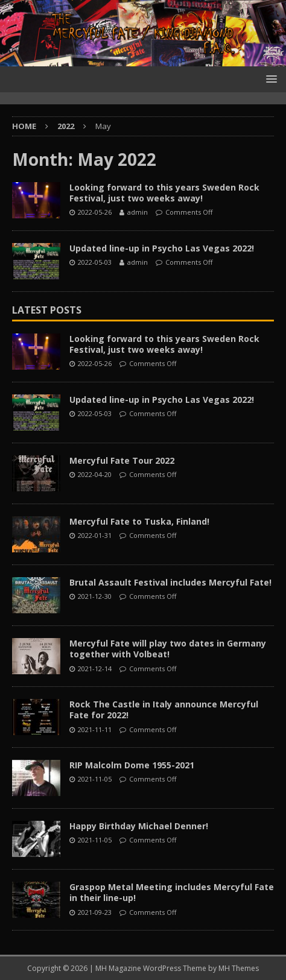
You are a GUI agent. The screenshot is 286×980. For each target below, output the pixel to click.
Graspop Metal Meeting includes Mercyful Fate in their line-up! (172, 892)
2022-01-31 (95, 535)
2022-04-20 (95, 474)
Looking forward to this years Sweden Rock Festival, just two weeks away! (164, 193)
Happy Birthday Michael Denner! (139, 826)
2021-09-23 (95, 912)
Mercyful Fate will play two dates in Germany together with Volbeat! (168, 649)
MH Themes (239, 968)
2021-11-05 (95, 779)
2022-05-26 (95, 212)
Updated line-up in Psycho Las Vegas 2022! (162, 248)
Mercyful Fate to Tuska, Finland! (139, 521)
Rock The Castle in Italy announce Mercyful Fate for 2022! (164, 710)
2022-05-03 (95, 262)
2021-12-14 (95, 669)
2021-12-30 (95, 596)
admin (138, 212)
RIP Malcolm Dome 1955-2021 (132, 765)
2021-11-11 (95, 729)
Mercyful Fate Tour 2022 (122, 460)
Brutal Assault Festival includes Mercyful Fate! (170, 582)
